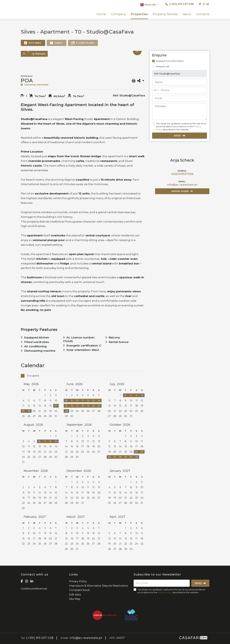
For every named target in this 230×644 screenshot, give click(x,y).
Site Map (75, 599)
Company (118, 14)
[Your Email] (162, 583)
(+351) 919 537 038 (179, 4)
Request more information (170, 61)
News (187, 14)
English (149, 5)
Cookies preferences (34, 589)
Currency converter (35, 85)
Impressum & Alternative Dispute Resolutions (98, 586)
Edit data (75, 595)
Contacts (203, 14)
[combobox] (180, 90)
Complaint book (79, 590)
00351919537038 (182, 174)
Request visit (163, 66)
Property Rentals (165, 14)
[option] (33, 63)
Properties (139, 14)
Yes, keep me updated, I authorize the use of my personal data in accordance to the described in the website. (181, 126)
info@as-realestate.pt (182, 185)
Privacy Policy (78, 581)
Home (101, 14)
